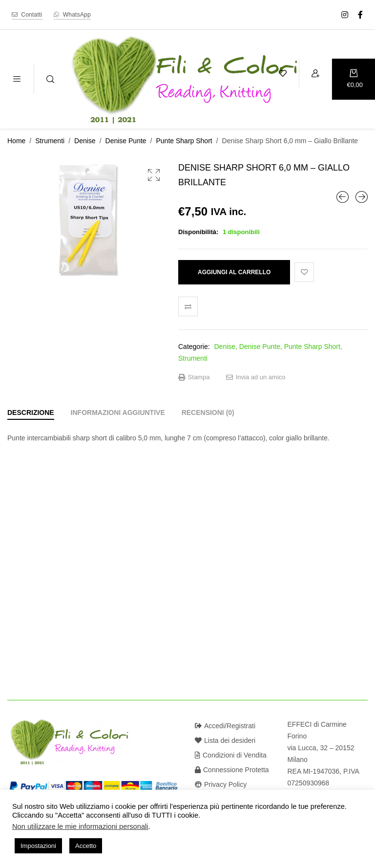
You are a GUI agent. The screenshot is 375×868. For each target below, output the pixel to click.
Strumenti (50, 141)
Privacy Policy (221, 784)
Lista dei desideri (225, 740)
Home (16, 141)
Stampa (194, 377)
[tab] (31, 412)
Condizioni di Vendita (231, 755)
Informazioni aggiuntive (118, 412)
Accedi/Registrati (225, 726)
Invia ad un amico (256, 377)
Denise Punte (126, 141)
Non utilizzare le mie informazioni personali (80, 826)
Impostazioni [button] (38, 846)
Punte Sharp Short (184, 141)
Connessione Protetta (232, 770)
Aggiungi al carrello (234, 272)
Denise (85, 141)
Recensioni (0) (208, 412)
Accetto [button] (86, 846)
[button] (154, 175)
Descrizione (31, 412)
